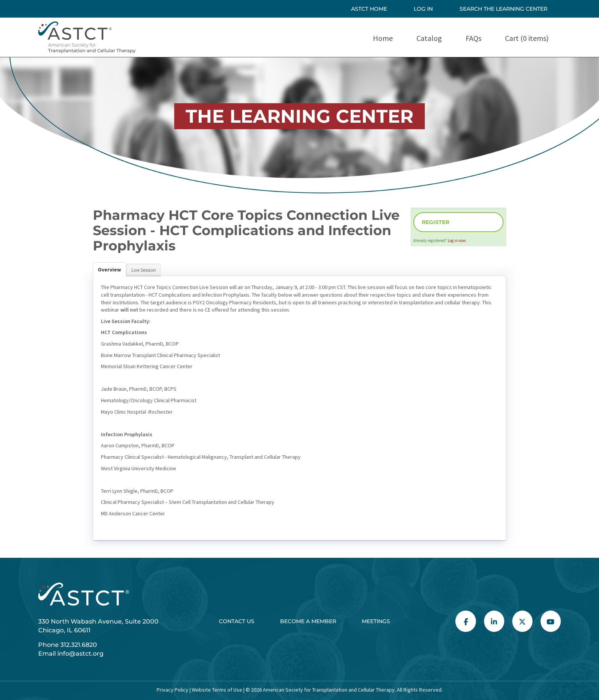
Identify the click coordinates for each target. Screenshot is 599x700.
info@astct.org (80, 654)
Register (435, 222)
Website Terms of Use (216, 690)
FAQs (474, 38)
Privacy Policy (172, 690)
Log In (423, 9)
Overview (109, 270)
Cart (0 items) (527, 38)
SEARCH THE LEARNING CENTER (503, 9)
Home (383, 38)
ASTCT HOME (369, 9)
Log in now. (457, 240)
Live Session (144, 270)
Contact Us (237, 621)
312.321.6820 (79, 645)
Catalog (429, 38)
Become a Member (308, 621)
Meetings (376, 621)
